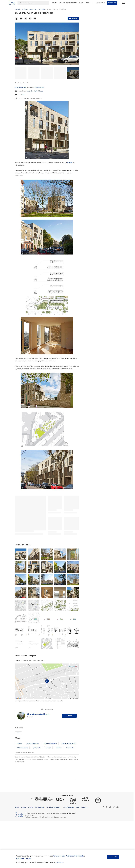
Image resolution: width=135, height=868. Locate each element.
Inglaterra (59, 795)
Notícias (81, 3)
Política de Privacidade (75, 856)
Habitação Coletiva (22, 795)
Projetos (55, 3)
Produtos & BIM (72, 3)
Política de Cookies (23, 858)
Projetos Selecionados (50, 790)
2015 (24, 95)
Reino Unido (39, 87)
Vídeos (88, 3)
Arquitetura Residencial (69, 790)
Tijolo (18, 780)
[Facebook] (17, 19)
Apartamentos (21, 87)
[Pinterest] (35, 19)
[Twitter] (21, 19)
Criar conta (112, 3)
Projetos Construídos (33, 790)
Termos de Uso (59, 856)
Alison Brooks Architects (35, 91)
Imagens (62, 3)
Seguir (69, 763)
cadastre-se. (60, 862)
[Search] (36, 3)
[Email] (30, 19)
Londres (70, 163)
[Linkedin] (26, 19)
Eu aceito (113, 857)
